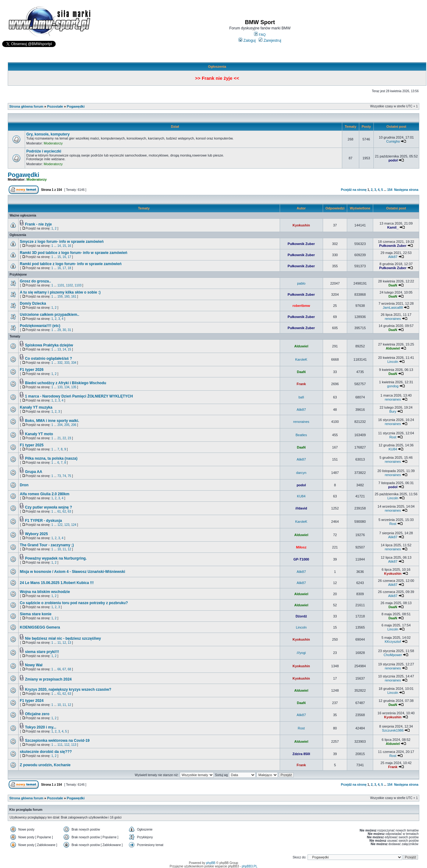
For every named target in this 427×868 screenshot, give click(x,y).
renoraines (393, 319)
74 (64, 476)
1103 (78, 285)
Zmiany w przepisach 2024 (48, 679)
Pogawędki (76, 106)
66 (59, 669)
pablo (301, 283)
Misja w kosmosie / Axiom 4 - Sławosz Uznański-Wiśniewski (72, 572)
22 (64, 438)
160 (67, 296)
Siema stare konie (36, 614)
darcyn (301, 473)
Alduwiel (301, 346)
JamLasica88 (393, 307)
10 (59, 549)
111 (60, 745)
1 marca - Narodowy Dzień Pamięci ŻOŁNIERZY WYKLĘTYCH (79, 396)
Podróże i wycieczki (44, 151)
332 (60, 363)
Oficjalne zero (37, 714)
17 (69, 257)
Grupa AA (34, 472)
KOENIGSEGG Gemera (40, 627)
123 (67, 525)
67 (64, 669)
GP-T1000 (301, 559)
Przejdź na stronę (354, 190)
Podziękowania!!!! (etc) (40, 326)
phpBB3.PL (250, 866)
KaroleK (301, 359)
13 (59, 349)
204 (60, 425)
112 (67, 745)
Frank (301, 384)
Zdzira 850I (301, 754)
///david (301, 508)
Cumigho (393, 141)
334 (74, 363)
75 (69, 476)
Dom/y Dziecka (33, 303)
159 (60, 296)
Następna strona (406, 190)
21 (59, 438)
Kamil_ (393, 227)
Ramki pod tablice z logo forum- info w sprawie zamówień (71, 264)
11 (64, 549)
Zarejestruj (270, 41)
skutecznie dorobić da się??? (46, 752)
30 (64, 330)
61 (59, 511)
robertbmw (301, 306)
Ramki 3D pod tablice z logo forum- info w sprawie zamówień (73, 253)
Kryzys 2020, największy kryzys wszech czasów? (68, 690)
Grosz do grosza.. (35, 281)
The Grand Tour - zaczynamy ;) (47, 545)
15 (64, 246)
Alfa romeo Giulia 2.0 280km (45, 494)
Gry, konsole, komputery (48, 134)
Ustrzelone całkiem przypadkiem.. (50, 315)
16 (69, 246)
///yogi (301, 653)
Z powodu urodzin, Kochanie (45, 765)
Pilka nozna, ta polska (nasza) (51, 458)
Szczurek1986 (393, 730)
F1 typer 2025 (32, 445)
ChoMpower (393, 655)
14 (59, 246)
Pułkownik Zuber (301, 244)
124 (74, 525)
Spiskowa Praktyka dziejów (49, 345)
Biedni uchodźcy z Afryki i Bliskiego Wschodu (66, 383)
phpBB (211, 863)
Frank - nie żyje (39, 224)
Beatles (301, 435)
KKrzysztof (393, 642)
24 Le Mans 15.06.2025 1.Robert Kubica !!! (57, 583)
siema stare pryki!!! (42, 652)
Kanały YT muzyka (36, 407)
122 (60, 525)
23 (69, 438)
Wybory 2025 (37, 534)
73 (59, 476)
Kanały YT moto (39, 434)
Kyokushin (301, 225)
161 (74, 296)
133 (60, 387)
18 (69, 268)
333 (67, 363)
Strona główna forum (26, 106)
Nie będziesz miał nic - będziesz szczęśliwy (63, 638)
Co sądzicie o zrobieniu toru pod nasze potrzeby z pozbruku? (74, 603)
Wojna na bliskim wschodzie (45, 592)
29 (59, 330)
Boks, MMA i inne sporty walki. (52, 421)
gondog (393, 386)
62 (64, 511)
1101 (61, 285)
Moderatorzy (53, 143)
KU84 (393, 449)
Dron (24, 485)
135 (74, 387)
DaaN (393, 285)
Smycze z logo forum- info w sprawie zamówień (62, 242)
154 (390, 190)
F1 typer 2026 (32, 370)
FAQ (260, 35)
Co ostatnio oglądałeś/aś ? (49, 359)
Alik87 (393, 257)
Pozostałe (55, 106)
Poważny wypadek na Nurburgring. (56, 558)
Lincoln (393, 362)
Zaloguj (247, 41)
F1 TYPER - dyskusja (43, 521)
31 (69, 330)
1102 (69, 285)
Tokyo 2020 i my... (41, 727)
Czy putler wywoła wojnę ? (49, 507)
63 (69, 511)
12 (69, 549)
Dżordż (301, 616)
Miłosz (301, 547)
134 (67, 387)
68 (69, 669)
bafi (301, 397)
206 (74, 425)
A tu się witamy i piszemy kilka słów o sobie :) (60, 292)
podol (393, 160)
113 (74, 745)
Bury (393, 411)
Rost (393, 437)
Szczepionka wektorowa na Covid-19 (57, 741)
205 (67, 425)
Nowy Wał (34, 665)
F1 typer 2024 (32, 701)
